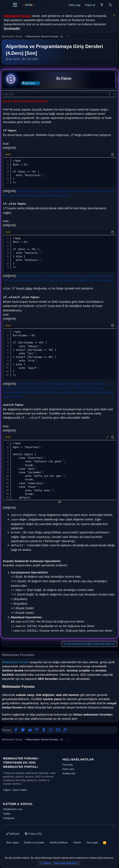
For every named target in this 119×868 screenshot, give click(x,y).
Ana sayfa (92, 842)
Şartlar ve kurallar (34, 842)
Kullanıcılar (69, 773)
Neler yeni (68, 769)
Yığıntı (7, 790)
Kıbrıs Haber (20, 790)
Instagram (9, 818)
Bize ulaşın (13, 842)
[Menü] (15, 5)
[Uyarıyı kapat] (114, 16)
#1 (115, 94)
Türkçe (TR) (33, 834)
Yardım (77, 842)
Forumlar (68, 765)
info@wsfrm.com (13, 809)
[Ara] (110, 5)
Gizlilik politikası (59, 842)
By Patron (14, 59)
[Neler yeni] (102, 5)
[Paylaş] (110, 95)
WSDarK (13, 834)
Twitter (7, 814)
